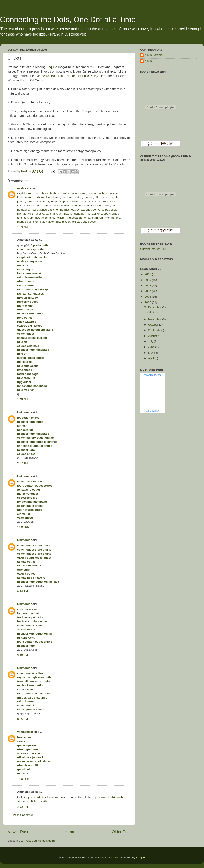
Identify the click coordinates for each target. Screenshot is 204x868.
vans (49, 214)
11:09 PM (23, 779)
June (152, 347)
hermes (65, 210)
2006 (148, 297)
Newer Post (18, 832)
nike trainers (112, 218)
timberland (47, 218)
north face (49, 206)
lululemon (68, 193)
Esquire (52, 67)
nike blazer (63, 222)
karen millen (95, 218)
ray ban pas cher (108, 193)
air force (76, 206)
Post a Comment (24, 815)
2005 (148, 302)
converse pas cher (105, 210)
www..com (153, 375)
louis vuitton (25, 197)
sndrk (115, 857)
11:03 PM (23, 527)
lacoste (39, 214)
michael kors (100, 201)
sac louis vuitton (72, 197)
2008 (148, 285)
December (155, 307)
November (155, 319)
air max (86, 201)
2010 (148, 280)
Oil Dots (153, 312)
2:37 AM (23, 463)
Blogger (141, 857)
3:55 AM (23, 399)
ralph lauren (25, 193)
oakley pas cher (81, 210)
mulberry (32, 201)
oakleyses (24, 188)
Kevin (148, 61)
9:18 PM (23, 655)
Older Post (121, 832)
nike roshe (73, 201)
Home (70, 832)
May (151, 353)
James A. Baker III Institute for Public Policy (67, 76)
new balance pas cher (45, 210)
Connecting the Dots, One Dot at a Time (68, 20)
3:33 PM (23, 807)
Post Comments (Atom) (40, 841)
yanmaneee (25, 732)
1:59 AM (23, 227)
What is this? (153, 411)
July (151, 341)
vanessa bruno (76, 218)
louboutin (63, 206)
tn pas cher (34, 206)
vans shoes (41, 193)
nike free (81, 193)
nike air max (61, 214)
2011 (148, 274)
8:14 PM (23, 591)
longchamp (53, 197)
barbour (55, 193)
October (154, 325)
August (153, 336)
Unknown (24, 412)
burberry (39, 197)
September (156, 330)
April (151, 358)
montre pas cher (28, 222)
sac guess (89, 222)
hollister (44, 201)
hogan (92, 193)
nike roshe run (104, 197)
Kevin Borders (154, 55)
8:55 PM (23, 719)
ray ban (89, 197)
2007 (148, 291)
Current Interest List (153, 249)
